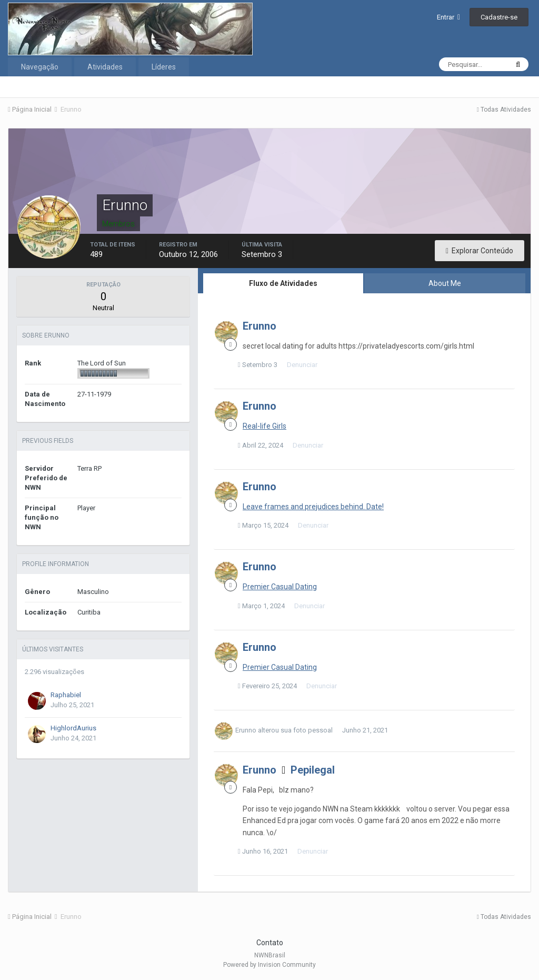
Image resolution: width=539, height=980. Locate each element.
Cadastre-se (499, 17)
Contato (270, 943)
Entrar (448, 17)
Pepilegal (313, 770)
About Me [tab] (445, 283)
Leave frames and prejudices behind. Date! (313, 507)
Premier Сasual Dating (280, 587)
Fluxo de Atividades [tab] (283, 283)
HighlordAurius (73, 728)
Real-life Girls (264, 426)
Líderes (164, 67)
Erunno (259, 326)
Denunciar (307, 365)
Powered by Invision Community (269, 965)
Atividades (105, 67)
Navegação (40, 67)
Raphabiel (66, 695)
